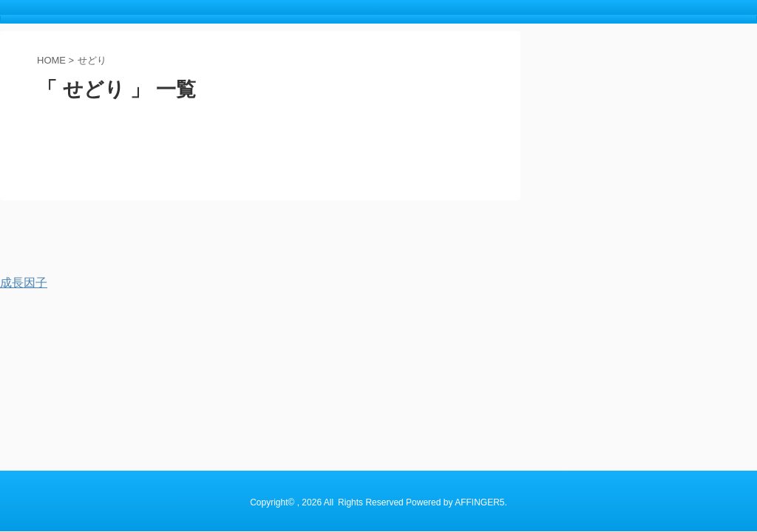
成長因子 (24, 283)
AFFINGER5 (479, 247)
